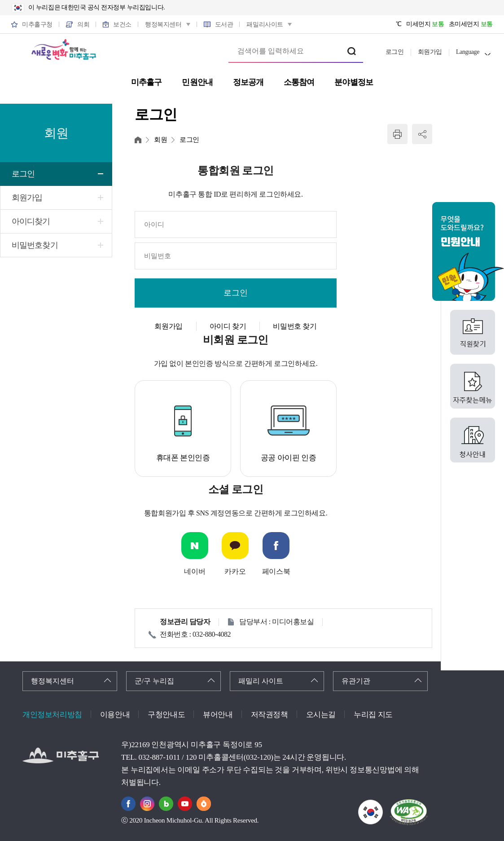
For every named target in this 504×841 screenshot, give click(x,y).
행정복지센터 (53, 681)
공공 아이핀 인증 (289, 458)
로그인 (395, 52)
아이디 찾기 (228, 326)
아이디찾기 (31, 221)
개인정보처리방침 (52, 715)
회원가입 (430, 52)
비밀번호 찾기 (295, 326)
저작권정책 (270, 715)
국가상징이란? (383, 805)
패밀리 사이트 (261, 681)
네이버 (195, 571)
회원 (160, 140)
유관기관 (356, 681)
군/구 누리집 (154, 681)
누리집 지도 (373, 715)
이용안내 (115, 715)
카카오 (235, 571)
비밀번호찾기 (35, 245)
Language (468, 52)
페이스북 (276, 571)
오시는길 (321, 715)
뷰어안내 (218, 715)
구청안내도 (166, 715)
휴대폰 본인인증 (183, 458)
